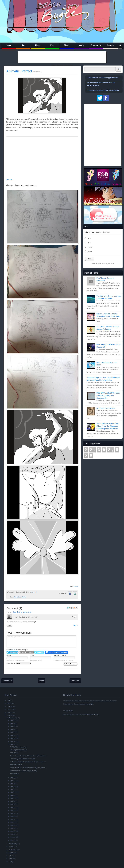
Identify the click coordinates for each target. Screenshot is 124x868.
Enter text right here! (41, 642)
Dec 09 (13, 816)
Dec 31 (13, 720)
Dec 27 (13, 732)
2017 (8, 709)
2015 (8, 715)
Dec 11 (13, 810)
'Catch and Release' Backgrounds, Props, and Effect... (29, 762)
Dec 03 (13, 834)
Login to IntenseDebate (12, 652)
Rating (20, 612)
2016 (8, 712)
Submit (110, 45)
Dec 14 (13, 801)
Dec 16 (13, 795)
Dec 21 (13, 780)
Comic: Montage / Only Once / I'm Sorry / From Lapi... (28, 768)
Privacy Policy (68, 711)
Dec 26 (13, 735)
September (12, 850)
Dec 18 (13, 789)
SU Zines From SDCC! (106, 408)
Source (9, 179)
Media (81, 45)
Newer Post (7, 681)
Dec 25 (13, 738)
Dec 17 (13, 792)
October (11, 847)
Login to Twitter (39, 652)
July (10, 856)
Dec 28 (13, 729)
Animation (17, 597)
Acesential (85, 714)
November (12, 844)
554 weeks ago (33, 617)
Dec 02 (13, 837)
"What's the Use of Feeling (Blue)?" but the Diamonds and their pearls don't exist (107, 426)
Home (9, 45)
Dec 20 (13, 784)
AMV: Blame (14, 753)
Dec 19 (13, 786)
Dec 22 (13, 778)
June (10, 859)
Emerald (76, 586)
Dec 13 (13, 804)
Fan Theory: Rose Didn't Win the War (23, 759)
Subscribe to (19, 663)
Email (32, 655)
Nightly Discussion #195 (18, 747)
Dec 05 (13, 828)
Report (76, 625)
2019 (8, 703)
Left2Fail (95, 714)
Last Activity (27, 612)
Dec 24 (13, 741)
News (38, 45)
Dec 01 (13, 840)
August (11, 853)
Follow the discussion (76, 608)
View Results (96, 264)
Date (14, 612)
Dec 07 (13, 822)
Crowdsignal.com (108, 264)
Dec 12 (13, 807)
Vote (89, 259)
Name (9, 655)
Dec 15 (13, 798)
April (10, 862)
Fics (52, 45)
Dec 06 (13, 825)
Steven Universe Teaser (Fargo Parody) (24, 771)
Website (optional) (60, 655)
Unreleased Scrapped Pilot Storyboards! (103, 90)
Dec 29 (13, 726)
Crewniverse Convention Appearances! (103, 78)
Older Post (75, 681)
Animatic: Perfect (19, 71)
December (12, 718)
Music (67, 45)
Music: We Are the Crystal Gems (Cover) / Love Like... (28, 756)
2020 (8, 700)
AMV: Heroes (15, 774)
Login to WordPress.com (26, 652)
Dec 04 (13, 831)
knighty (91, 704)
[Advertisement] (62, 57)
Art (23, 45)
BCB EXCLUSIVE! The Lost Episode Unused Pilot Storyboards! (108, 395)
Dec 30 (13, 723)
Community (96, 45)
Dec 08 (13, 819)
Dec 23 (13, 744)
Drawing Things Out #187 (19, 750)
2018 (8, 706)
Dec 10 (13, 813)
